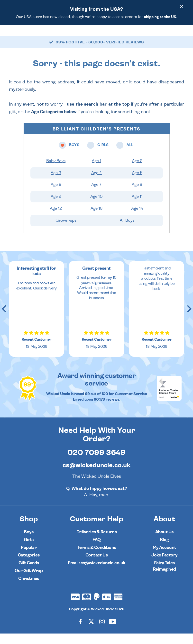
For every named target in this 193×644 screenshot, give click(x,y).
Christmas (29, 589)
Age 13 (96, 219)
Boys (29, 542)
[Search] (166, 36)
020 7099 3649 (96, 463)
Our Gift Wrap (29, 581)
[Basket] (179, 36)
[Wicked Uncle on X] (91, 632)
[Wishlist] (152, 36)
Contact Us (97, 566)
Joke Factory (164, 566)
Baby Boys (56, 171)
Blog (164, 550)
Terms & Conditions (96, 558)
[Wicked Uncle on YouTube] (113, 632)
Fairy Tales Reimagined (164, 577)
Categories (29, 566)
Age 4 (96, 183)
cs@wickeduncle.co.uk (96, 476)
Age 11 (137, 207)
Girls (29, 550)
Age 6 (56, 195)
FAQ (96, 550)
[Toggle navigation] (17, 36)
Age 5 (137, 183)
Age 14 (137, 219)
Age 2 (137, 171)
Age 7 (96, 195)
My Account (164, 558)
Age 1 (96, 171)
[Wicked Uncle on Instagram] (102, 632)
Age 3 (56, 183)
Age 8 (137, 195)
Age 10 (96, 207)
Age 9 (56, 207)
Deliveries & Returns (96, 542)
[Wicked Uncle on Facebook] (81, 632)
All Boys (127, 231)
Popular (29, 558)
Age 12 (56, 219)
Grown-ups (66, 231)
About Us (164, 542)
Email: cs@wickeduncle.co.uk (96, 573)
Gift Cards (29, 573)
